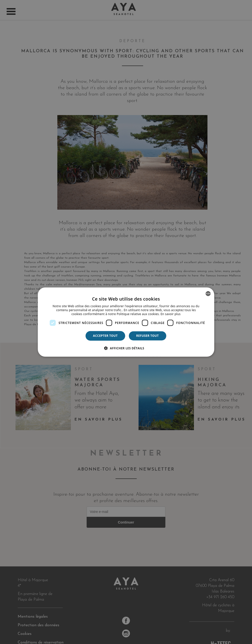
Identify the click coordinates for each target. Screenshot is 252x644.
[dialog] (126, 322)
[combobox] (208, 294)
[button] (126, 348)
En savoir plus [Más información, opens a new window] (170, 314)
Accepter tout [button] (105, 336)
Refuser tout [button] (147, 336)
